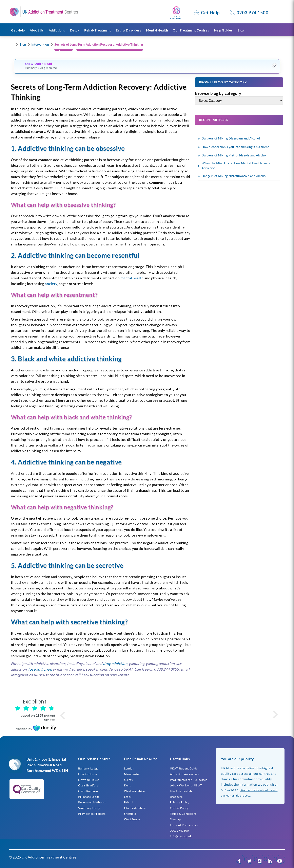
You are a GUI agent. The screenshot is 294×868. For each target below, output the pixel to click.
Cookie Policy (179, 808)
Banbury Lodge (88, 768)
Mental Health (157, 30)
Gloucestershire (135, 808)
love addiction (40, 669)
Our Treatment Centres (191, 30)
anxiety (51, 284)
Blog (241, 30)
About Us (37, 30)
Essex (128, 797)
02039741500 (179, 831)
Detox (75, 30)
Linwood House (89, 780)
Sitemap (175, 819)
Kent (127, 785)
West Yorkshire (134, 791)
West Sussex (132, 819)
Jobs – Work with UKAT (186, 785)
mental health (132, 278)
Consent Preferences (184, 825)
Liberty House (88, 774)
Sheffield (130, 814)
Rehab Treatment (98, 30)
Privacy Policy (180, 802)
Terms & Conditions (183, 814)
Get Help (210, 13)
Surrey (129, 780)
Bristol (129, 802)
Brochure (176, 797)
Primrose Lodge (89, 797)
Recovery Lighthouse (92, 802)
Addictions (57, 30)
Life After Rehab (181, 791)
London (129, 768)
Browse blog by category (218, 93)
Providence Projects (92, 814)
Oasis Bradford (88, 785)
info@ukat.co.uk (181, 836)
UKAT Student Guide (184, 768)
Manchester (132, 774)
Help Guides (223, 30)
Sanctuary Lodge (89, 808)
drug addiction (115, 664)
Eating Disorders (129, 30)
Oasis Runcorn (88, 791)
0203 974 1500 (253, 13)
